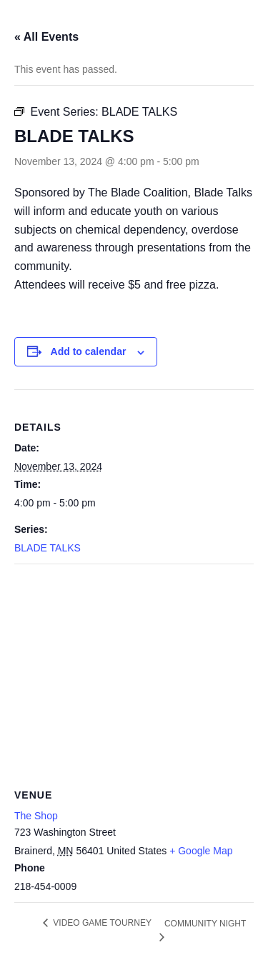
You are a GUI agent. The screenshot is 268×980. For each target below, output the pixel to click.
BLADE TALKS (48, 548)
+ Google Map (201, 851)
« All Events (46, 37)
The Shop (36, 816)
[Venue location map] (134, 667)
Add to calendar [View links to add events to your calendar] (89, 351)
